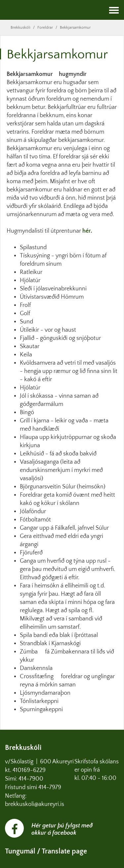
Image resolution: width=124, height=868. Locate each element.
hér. (87, 231)
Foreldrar (45, 28)
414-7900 (32, 779)
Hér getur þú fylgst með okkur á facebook (62, 829)
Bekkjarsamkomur (75, 28)
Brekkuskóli (21, 28)
